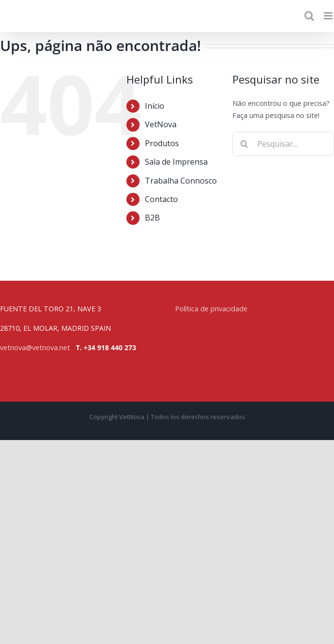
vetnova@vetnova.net (35, 347)
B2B (152, 218)
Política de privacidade (211, 309)
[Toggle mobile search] (309, 16)
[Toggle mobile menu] (329, 16)
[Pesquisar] (245, 144)
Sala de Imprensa (176, 162)
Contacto (161, 199)
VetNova (161, 124)
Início (155, 106)
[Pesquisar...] (283, 144)
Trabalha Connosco (181, 181)
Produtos (162, 143)
